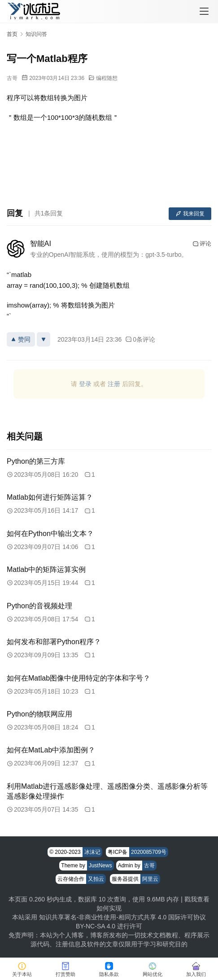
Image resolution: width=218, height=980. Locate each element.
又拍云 (96, 879)
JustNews (100, 866)
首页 (12, 34)
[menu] (204, 11)
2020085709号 (149, 852)
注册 (114, 384)
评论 (202, 244)
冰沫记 (92, 852)
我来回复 (190, 214)
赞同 (21, 339)
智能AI (41, 244)
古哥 (12, 78)
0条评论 (140, 339)
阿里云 (150, 879)
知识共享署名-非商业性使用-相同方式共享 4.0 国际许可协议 (123, 917)
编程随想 (107, 78)
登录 (85, 384)
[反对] (44, 339)
